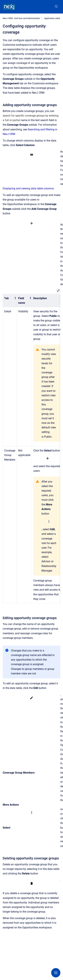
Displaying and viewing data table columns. (29, 188)
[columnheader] (10, 301)
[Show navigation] (56, 973)
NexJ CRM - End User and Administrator (21, 18)
